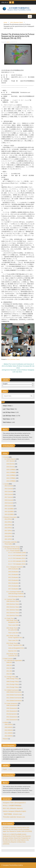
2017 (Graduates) (13, 589)
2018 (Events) (10, 464)
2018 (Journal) (9, 500)
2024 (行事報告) (11, 481)
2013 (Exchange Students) (16, 596)
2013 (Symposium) (12, 720)
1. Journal (6, 484)
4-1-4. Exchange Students (14, 592)
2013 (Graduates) (13, 580)
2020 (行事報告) (11, 470)
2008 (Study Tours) (12, 620)
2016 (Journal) (9, 494)
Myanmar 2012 (13, 651)
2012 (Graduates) (13, 577)
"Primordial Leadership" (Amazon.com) (14, 817)
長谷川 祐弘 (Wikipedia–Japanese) (13, 808)
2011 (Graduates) (13, 575)
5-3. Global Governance (11, 690)
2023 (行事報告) (11, 478)
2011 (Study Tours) (12, 636)
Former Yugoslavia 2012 (15, 645)
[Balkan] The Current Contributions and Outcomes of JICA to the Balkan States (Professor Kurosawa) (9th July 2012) (18, 366)
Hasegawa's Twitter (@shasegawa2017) (14, 803)
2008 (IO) (9, 662)
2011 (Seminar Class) (13, 610)
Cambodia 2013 (13, 656)
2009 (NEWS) (9, 727)
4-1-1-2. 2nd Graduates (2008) (17, 553)
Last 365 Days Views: (9, 416)
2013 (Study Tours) (12, 654)
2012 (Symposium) (12, 717)
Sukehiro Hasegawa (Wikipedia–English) (14, 811)
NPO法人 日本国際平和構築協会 (12, 806)
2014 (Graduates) (13, 583)
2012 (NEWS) (9, 736)
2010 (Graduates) (13, 572)
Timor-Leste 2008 (13, 625)
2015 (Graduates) (13, 586)
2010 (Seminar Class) (13, 607)
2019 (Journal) (9, 503)
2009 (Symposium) (12, 708)
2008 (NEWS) (9, 724)
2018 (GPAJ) (8, 533)
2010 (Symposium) (12, 711)
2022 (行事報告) (11, 475)
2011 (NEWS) (9, 733)
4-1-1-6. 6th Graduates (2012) (17, 561)
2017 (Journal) (9, 497)
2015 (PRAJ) (8, 525)
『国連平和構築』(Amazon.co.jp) (12, 814)
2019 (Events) (10, 467)
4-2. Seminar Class (10, 599)
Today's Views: (8, 406)
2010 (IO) (9, 668)
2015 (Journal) (9, 491)
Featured (5, 739)
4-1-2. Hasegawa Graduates (15, 567)
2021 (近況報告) (9, 509)
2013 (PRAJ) (8, 519)
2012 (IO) (9, 674)
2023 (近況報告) (9, 514)
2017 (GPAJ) (8, 531)
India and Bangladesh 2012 (16, 648)
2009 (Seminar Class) (13, 604)
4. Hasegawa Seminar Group (11, 547)
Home (5, 22)
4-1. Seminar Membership (12, 549)
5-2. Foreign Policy (10, 677)
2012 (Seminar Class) (16, 22)
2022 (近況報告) (9, 511)
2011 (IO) (9, 671)
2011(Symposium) (12, 714)
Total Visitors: (7, 422)
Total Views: (7, 419)
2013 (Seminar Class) (13, 616)
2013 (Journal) (9, 486)
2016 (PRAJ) (8, 528)
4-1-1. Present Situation (13, 551)
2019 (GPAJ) (8, 536)
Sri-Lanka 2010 (13, 630)
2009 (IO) (9, 665)
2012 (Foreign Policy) (13, 687)
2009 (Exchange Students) (16, 594)
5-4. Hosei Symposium (11, 703)
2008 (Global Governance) (14, 692)
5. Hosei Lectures (8, 659)
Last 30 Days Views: (9, 412)
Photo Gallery (9, 544)
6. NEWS (5, 723)
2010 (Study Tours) (12, 628)
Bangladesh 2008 (13, 622)
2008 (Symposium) (12, 705)
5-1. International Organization (13, 660)
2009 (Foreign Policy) (13, 681)
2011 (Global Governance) (14, 698)
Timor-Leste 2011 (13, 640)
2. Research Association (10, 517)
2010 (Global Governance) (14, 695)
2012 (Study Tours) (12, 643)
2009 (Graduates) (13, 569)
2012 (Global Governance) (14, 701)
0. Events (5, 457)
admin (8, 42)
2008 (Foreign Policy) (13, 679)
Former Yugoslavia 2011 (15, 638)
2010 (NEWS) (9, 730)
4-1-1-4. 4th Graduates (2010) (17, 555)
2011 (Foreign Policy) (13, 684)
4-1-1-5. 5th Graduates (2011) (17, 558)
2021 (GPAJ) (8, 539)
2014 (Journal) (9, 489)
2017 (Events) (10, 461)
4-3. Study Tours (9, 618)
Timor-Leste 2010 (13, 633)
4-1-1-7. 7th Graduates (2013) (17, 564)
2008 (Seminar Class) (13, 601)
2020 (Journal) (9, 506)
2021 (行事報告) (11, 472)
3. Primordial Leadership (10, 542)
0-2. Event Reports (10, 459)
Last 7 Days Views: (9, 409)
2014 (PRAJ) (8, 522)
